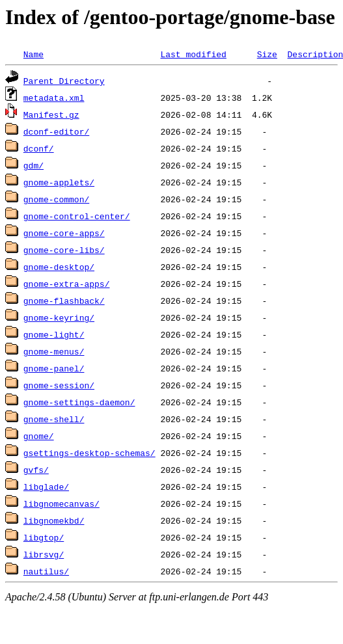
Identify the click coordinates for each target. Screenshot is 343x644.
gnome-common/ (56, 199)
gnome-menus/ (54, 351)
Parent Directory (64, 81)
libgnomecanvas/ (62, 503)
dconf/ (39, 148)
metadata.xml (54, 98)
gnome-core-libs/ (64, 250)
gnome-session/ (59, 385)
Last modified (193, 54)
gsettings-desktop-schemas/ (89, 453)
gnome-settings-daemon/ (79, 402)
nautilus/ (46, 571)
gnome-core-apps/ (64, 233)
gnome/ (39, 436)
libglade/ (46, 487)
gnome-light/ (54, 334)
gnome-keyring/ (59, 317)
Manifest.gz (51, 114)
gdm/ (34, 165)
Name (34, 54)
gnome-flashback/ (64, 301)
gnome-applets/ (59, 182)
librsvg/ (44, 554)
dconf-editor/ (56, 131)
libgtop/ (44, 537)
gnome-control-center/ (77, 216)
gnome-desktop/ (59, 267)
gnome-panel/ (54, 368)
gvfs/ (36, 470)
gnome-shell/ (54, 419)
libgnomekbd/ (54, 520)
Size (267, 54)
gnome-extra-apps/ (67, 284)
